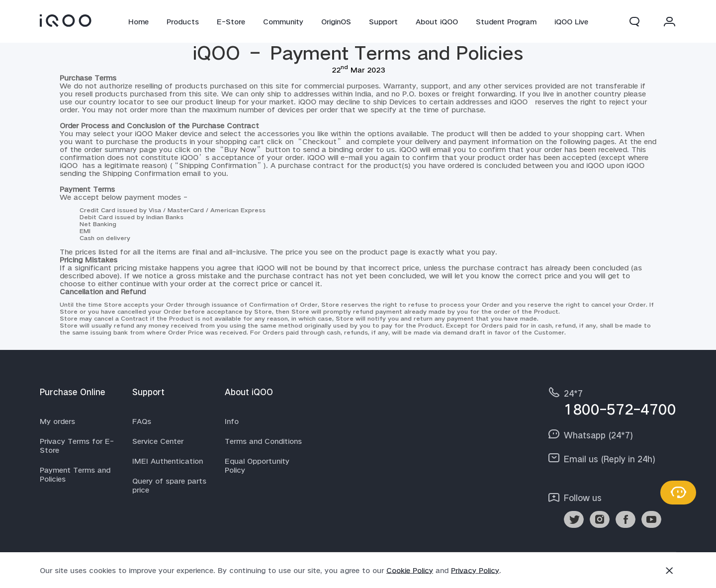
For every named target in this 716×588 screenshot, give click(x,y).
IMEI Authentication (168, 461)
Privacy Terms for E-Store (77, 445)
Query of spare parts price (169, 485)
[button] (634, 21)
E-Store (231, 21)
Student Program (506, 21)
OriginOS (336, 21)
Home (138, 21)
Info (232, 421)
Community (283, 21)
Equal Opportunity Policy (257, 465)
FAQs (142, 421)
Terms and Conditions (263, 441)
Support (383, 21)
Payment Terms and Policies (75, 474)
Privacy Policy (475, 570)
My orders (57, 421)
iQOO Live (571, 21)
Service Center (158, 441)
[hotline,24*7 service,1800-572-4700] (612, 401)
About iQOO (437, 21)
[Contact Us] (678, 493)
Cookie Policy (410, 570)
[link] (66, 20)
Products (183, 21)
